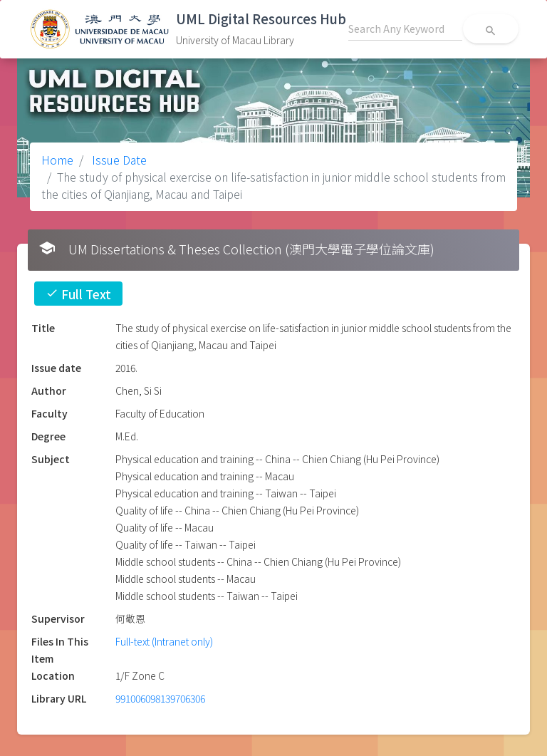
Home (57, 160)
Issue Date (118, 160)
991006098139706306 (160, 698)
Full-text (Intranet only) (164, 641)
